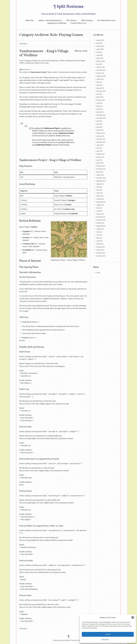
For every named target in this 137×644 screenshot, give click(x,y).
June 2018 (99, 124)
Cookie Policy (105, 639)
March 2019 (100, 112)
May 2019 (99, 106)
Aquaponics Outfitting (57, 23)
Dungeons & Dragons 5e (33, 61)
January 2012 (100, 250)
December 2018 (101, 115)
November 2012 (101, 220)
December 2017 (101, 139)
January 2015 (100, 175)
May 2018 (99, 127)
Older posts (22, 44)
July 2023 (99, 64)
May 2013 (99, 208)
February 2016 (101, 166)
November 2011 (101, 256)
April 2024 (99, 55)
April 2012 (99, 241)
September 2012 (101, 226)
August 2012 (100, 229)
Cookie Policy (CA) (78, 23)
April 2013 (99, 211)
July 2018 (99, 121)
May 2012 (99, 238)
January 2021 (100, 88)
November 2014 (101, 178)
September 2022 (101, 76)
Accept (108, 634)
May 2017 (99, 148)
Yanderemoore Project (73, 61)
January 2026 (100, 40)
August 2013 (100, 205)
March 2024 (100, 58)
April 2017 (99, 151)
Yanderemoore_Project (32, 63)
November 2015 (101, 169)
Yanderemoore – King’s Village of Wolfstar (44, 53)
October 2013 (100, 199)
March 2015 (100, 172)
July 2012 (99, 232)
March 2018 (100, 130)
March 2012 (100, 244)
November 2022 (101, 70)
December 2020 (101, 91)
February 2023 (101, 67)
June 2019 (99, 103)
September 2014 (101, 181)
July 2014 (99, 187)
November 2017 (101, 142)
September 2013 (101, 202)
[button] (133, 617)
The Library (71, 21)
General (43, 61)
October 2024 (100, 46)
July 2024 (99, 52)
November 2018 (101, 118)
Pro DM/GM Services (106, 21)
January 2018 (100, 136)
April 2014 (99, 193)
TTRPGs (62, 61)
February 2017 (101, 154)
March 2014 (100, 196)
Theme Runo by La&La (78, 640)
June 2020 (99, 94)
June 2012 (99, 235)
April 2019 (99, 109)
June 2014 (99, 190)
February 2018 (101, 133)
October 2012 (100, 223)
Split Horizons (70, 7)
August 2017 (100, 145)
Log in (98, 272)
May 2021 (99, 82)
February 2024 (101, 61)
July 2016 (99, 160)
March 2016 (100, 163)
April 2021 (99, 85)
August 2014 (100, 184)
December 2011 (101, 253)
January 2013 (100, 214)
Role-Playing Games (53, 61)
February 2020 (101, 100)
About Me (29, 21)
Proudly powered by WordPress (61, 640)
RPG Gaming (87, 21)
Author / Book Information (50, 21)
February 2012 (101, 247)
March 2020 (100, 97)
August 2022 (100, 79)
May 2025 (99, 43)
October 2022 (100, 73)
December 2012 (101, 217)
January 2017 (100, 157)
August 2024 (100, 49)
